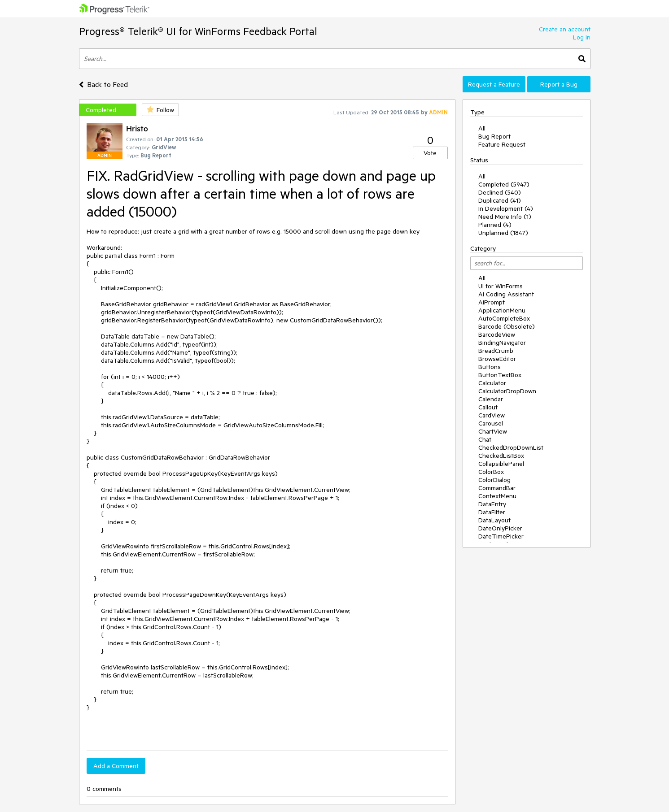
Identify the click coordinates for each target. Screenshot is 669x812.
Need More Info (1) (505, 217)
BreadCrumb (496, 351)
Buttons (490, 367)
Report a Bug (559, 84)
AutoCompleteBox (504, 318)
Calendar (491, 399)
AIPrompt (492, 302)
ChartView (493, 431)
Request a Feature (494, 84)
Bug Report (494, 136)
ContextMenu (497, 496)
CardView (492, 415)
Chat (485, 439)
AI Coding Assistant (506, 294)
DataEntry (492, 504)
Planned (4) (495, 225)
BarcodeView (497, 334)
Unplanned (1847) (503, 233)
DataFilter (492, 512)
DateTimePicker (501, 536)
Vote (430, 153)
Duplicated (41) (500, 200)
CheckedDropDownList (511, 447)
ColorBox (491, 472)
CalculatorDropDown (507, 391)
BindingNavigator (502, 343)
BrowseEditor (497, 359)
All (482, 128)
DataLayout (494, 520)
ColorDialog (494, 480)
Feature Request (502, 144)
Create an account (565, 29)
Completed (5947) (504, 184)
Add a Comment (116, 766)
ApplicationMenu (502, 310)
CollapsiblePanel (501, 464)
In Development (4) (506, 208)
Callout (488, 407)
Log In (582, 37)
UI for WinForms (501, 286)
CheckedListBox (501, 456)
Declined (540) (500, 192)
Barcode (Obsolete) (507, 326)
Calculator (492, 383)
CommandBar (497, 488)
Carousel (491, 423)
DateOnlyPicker (500, 528)
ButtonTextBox (500, 375)
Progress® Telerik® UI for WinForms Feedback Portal (198, 31)
